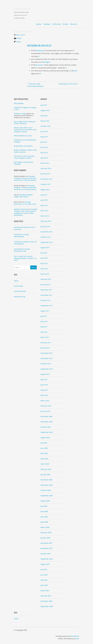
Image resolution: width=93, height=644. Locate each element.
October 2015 (46, 126)
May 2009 (44, 453)
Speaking (47, 24)
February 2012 (46, 279)
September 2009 (47, 432)
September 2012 (47, 242)
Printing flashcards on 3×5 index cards (25, 203)
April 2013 (44, 211)
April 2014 (44, 158)
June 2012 (44, 258)
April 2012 (44, 269)
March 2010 (45, 401)
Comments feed (20, 291)
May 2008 (44, 517)
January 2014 (45, 174)
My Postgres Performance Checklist (23, 163)
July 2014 (44, 142)
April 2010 (44, 395)
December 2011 (46, 290)
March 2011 (45, 337)
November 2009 (46, 422)
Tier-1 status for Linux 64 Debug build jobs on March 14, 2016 (25, 258)
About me (74, 24)
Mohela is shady (20, 114)
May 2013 (44, 205)
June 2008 (44, 511)
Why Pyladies (19, 103)
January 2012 (45, 284)
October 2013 (46, 184)
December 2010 (46, 353)
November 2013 (46, 179)
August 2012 (45, 247)
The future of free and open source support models (24, 157)
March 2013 (45, 216)
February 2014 (46, 168)
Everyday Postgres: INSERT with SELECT (23, 196)
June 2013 (44, 200)
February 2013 (46, 221)
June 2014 (44, 147)
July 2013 (44, 195)
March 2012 (45, 274)
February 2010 (46, 406)
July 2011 (44, 316)
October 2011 (46, 300)
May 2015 (44, 137)
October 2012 (46, 237)
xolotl (75, 71)
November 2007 (46, 548)
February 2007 (46, 596)
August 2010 (45, 374)
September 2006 (47, 606)
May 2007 (44, 580)
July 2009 (44, 443)
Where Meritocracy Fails (23, 136)
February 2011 (46, 343)
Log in (16, 281)
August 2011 (45, 311)
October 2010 (46, 364)
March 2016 (45, 121)
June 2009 (44, 448)
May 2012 (44, 263)
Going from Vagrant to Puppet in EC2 (25, 108)
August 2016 (45, 110)
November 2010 (46, 358)
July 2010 (44, 379)
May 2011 (44, 327)
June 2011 (44, 321)
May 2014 (44, 152)
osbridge (46, 62)
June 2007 (44, 575)
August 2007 (45, 564)
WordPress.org (19, 297)
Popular (39, 24)
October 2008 (46, 490)
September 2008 (47, 496)
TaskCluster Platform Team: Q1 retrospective (25, 243)
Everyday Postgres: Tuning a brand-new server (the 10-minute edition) (25, 178)
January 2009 (45, 474)
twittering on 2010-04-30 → (69, 84)
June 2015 (44, 131)
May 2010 (44, 390)
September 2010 (47, 369)
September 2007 (47, 559)
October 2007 (46, 554)
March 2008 (45, 527)
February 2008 (46, 532)
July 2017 (44, 105)
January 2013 (45, 226)
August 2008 (45, 501)
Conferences (56, 24)
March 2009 (45, 464)
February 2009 (46, 469)
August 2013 (45, 190)
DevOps (66, 24)
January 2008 (45, 538)
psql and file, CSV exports (23, 146)
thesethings (39, 50)
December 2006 (46, 601)
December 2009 (46, 416)
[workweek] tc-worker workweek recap (22, 250)
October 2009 (46, 427)
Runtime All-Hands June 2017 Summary (25, 228)
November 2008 (46, 485)
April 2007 (44, 585)
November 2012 (46, 232)
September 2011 (47, 306)
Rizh (77, 639)
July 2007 (44, 569)
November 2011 (46, 295)
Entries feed (18, 286)
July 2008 (44, 506)
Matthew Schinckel (21, 209)
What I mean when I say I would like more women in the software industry (25, 130)
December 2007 (46, 543)
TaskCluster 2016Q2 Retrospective (21, 235)
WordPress (75, 636)
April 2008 (44, 522)
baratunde (39, 65)
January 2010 (45, 411)
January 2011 (45, 348)
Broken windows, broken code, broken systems (25, 151)
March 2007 (45, 591)
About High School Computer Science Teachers (25, 123)
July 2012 (44, 253)
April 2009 (44, 459)
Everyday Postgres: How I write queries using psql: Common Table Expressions (26, 212)
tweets (18, 42)
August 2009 (45, 438)
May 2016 (44, 116)
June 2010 (44, 385)
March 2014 (45, 163)
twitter (19, 38)
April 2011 (44, 332)
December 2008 (46, 480)
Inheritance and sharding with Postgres (25, 141)
